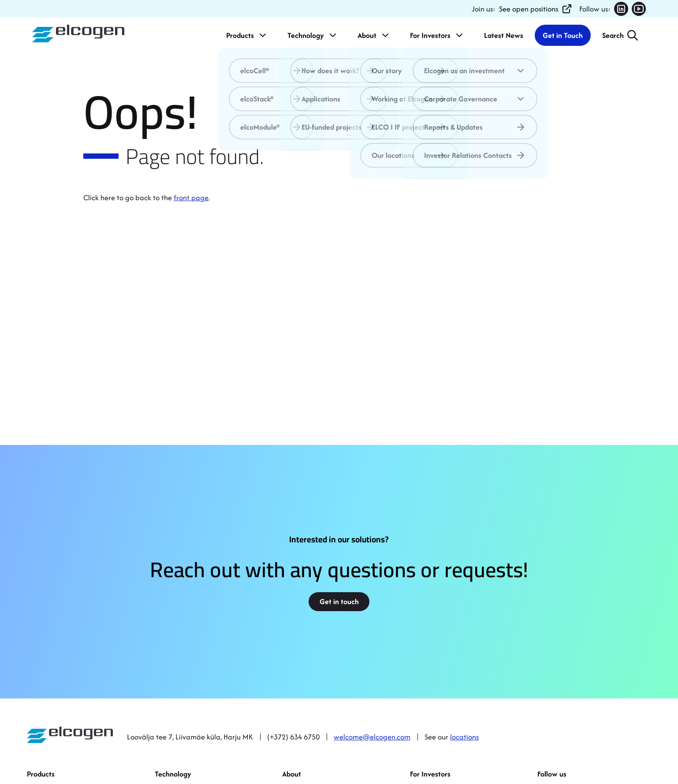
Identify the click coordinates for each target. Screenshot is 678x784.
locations (464, 737)
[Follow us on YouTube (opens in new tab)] (639, 9)
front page (191, 198)
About (374, 35)
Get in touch (339, 601)
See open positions (536, 9)
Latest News (504, 35)
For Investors (437, 35)
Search (613, 35)
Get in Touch (563, 35)
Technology (313, 35)
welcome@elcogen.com (372, 737)
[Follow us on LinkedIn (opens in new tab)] (621, 9)
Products (247, 35)
